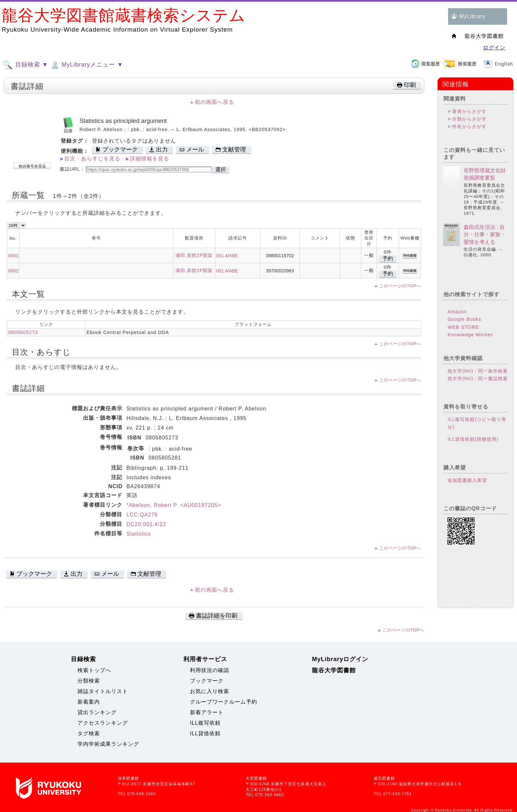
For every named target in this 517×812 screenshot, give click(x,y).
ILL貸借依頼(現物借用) (473, 439)
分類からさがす (469, 119)
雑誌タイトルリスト (103, 691)
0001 (13, 256)
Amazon (457, 312)
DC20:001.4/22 (146, 524)
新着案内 (89, 702)
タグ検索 (89, 733)
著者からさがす (469, 111)
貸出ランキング (97, 712)
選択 (221, 169)
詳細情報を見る (150, 159)
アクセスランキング (103, 723)
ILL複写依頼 (205, 723)
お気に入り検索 (210, 691)
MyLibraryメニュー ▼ (86, 65)
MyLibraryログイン (340, 659)
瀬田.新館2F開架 (194, 255)
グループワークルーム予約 (224, 702)
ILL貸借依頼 (205, 733)
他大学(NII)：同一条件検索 (478, 371)
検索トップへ (94, 670)
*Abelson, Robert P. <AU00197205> (174, 505)
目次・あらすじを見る (92, 159)
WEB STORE (463, 327)
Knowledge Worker (470, 335)
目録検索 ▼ (25, 65)
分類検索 (89, 681)
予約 (388, 258)
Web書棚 (410, 255)
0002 (13, 271)
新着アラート (207, 712)
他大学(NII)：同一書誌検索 (478, 378)
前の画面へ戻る (214, 102)
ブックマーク (207, 681)
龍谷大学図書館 (334, 670)
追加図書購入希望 (467, 480)
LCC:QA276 (142, 515)
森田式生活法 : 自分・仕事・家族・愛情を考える (485, 235)
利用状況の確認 (210, 670)
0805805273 (23, 332)
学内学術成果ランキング (108, 744)
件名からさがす (469, 126)
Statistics (138, 534)
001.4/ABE (227, 256)
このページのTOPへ (400, 286)
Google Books (464, 319)
